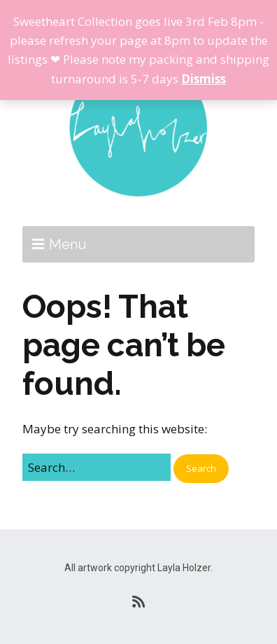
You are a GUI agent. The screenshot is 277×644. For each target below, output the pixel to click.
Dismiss (204, 79)
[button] (201, 469)
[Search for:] (97, 467)
